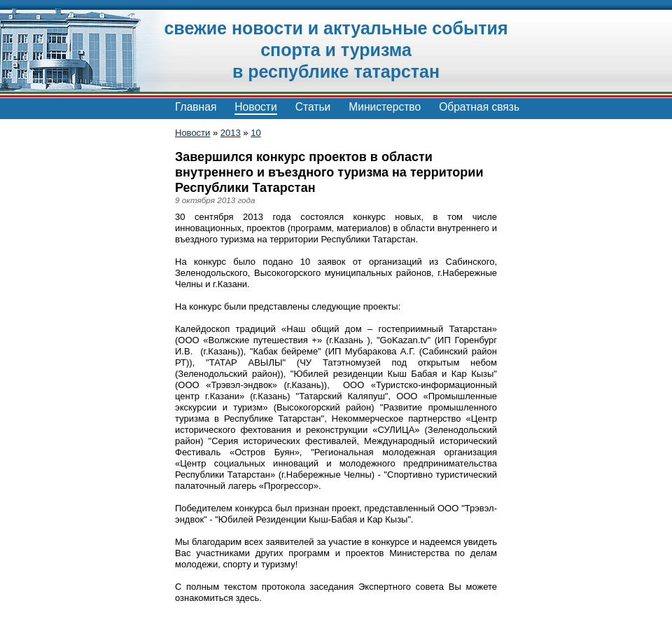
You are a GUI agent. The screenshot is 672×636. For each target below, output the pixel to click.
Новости (255, 107)
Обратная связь (479, 107)
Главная (196, 107)
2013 (231, 133)
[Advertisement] (77, 336)
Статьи (313, 107)
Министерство (385, 107)
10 (255, 133)
